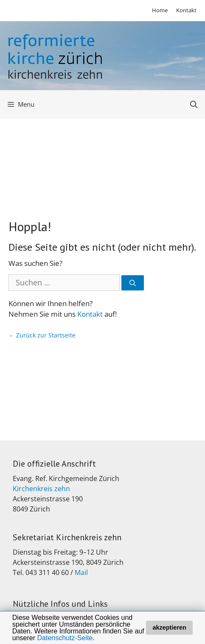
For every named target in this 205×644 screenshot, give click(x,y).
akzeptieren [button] (170, 627)
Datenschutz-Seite (65, 638)
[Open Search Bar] (194, 104)
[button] (98, 638)
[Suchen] (133, 283)
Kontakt (186, 10)
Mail (81, 572)
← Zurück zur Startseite (42, 335)
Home (160, 10)
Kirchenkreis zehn (41, 489)
